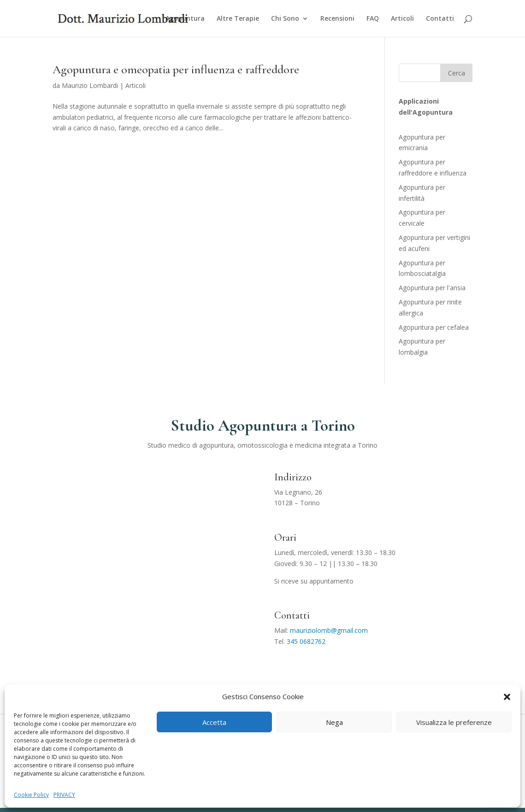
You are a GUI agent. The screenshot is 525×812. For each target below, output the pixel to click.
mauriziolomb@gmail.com (329, 630)
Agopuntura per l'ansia (432, 288)
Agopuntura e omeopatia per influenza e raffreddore (176, 69)
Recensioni (337, 19)
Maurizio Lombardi (90, 85)
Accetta (214, 722)
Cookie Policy (31, 795)
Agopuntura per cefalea (434, 327)
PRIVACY (64, 795)
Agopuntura (185, 19)
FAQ (373, 19)
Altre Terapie (238, 19)
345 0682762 (306, 641)
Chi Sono (285, 19)
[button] (507, 697)
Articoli (402, 19)
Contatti (440, 19)
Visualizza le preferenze (454, 722)
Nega (334, 722)
